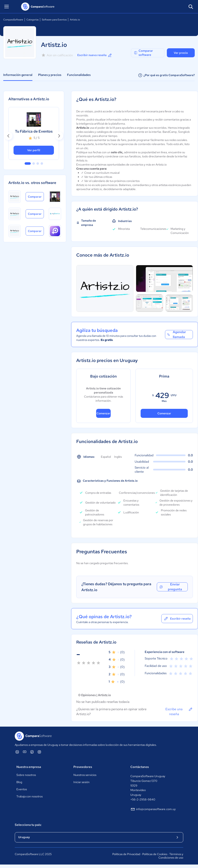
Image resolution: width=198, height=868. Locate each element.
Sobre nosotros (26, 775)
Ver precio (181, 53)
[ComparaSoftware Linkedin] (17, 752)
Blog (19, 782)
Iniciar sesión (81, 782)
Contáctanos (140, 767)
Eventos (22, 789)
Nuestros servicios (85, 775)
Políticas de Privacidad (126, 854)
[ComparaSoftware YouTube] (25, 752)
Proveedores (83, 767)
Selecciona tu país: (28, 825)
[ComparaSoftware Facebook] (32, 752)
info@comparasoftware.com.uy (153, 809)
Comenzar (103, 413)
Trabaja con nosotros (30, 796)
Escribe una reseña (179, 711)
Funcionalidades (79, 75)
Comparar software (143, 53)
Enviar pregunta (170, 587)
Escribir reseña (177, 619)
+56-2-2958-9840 (143, 799)
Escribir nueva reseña (95, 55)
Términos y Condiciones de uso (171, 856)
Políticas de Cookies (155, 854)
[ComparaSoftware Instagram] (39, 752)
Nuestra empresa (29, 767)
